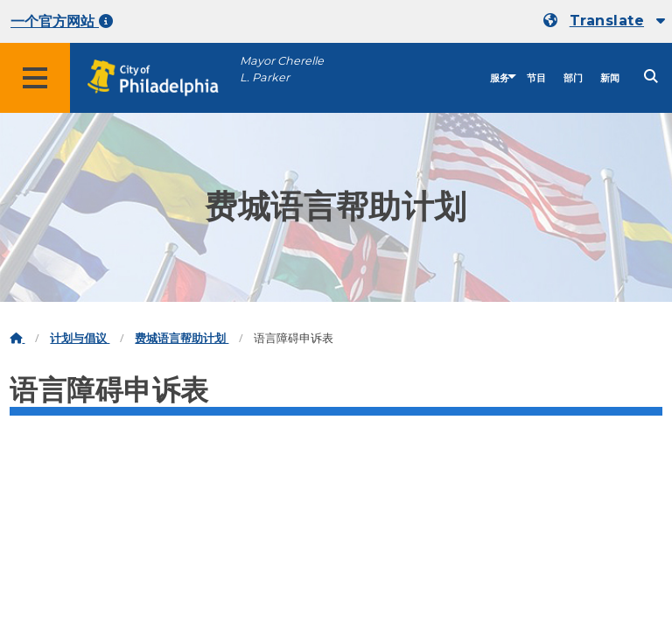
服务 (500, 78)
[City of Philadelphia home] (162, 78)
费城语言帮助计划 (182, 338)
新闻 (610, 78)
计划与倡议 (80, 338)
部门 (573, 78)
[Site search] (651, 77)
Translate (607, 21)
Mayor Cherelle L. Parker (282, 69)
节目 (536, 78)
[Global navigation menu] (35, 78)
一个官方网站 (62, 21)
